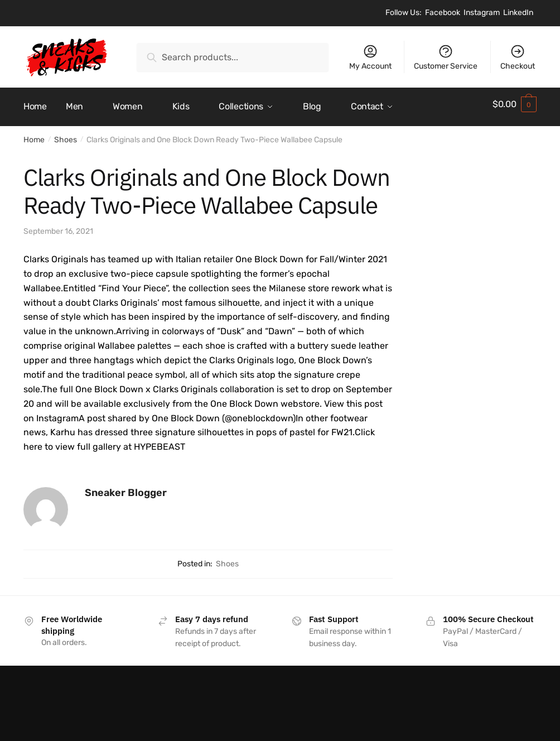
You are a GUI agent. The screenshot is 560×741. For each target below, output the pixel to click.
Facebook (443, 13)
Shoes (66, 135)
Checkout (518, 57)
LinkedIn (518, 13)
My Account (370, 57)
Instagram (482, 13)
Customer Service (446, 57)
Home (34, 135)
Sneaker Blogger (126, 487)
